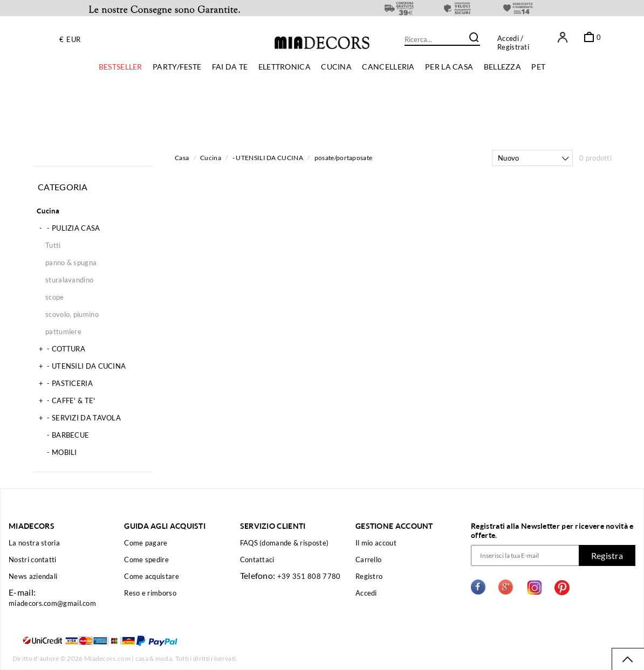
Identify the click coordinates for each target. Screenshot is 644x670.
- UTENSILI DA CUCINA (81, 366)
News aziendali (33, 576)
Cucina (48, 211)
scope (55, 297)
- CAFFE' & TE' (66, 400)
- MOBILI (57, 452)
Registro (369, 576)
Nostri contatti (33, 560)
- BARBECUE (63, 435)
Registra (607, 555)
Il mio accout (376, 543)
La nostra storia (34, 543)
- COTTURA (61, 349)
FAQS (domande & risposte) (285, 543)
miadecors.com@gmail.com (52, 603)
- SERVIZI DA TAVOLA (79, 418)
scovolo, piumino (72, 314)
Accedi (508, 38)
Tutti (53, 245)
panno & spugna (71, 263)
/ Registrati (513, 43)
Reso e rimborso (150, 593)
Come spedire (146, 560)
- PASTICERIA (65, 383)
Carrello (368, 560)
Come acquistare (152, 576)
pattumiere (63, 331)
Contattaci (257, 560)
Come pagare (146, 543)
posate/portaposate (343, 158)
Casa (182, 158)
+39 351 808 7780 (309, 576)
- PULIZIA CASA (68, 228)
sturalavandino (69, 280)
